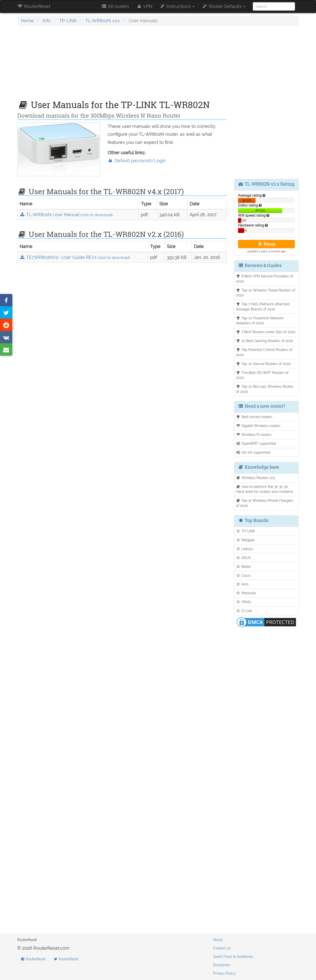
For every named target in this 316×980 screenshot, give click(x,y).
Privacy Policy (224, 973)
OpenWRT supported (256, 443)
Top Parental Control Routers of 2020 (264, 352)
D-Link (244, 611)
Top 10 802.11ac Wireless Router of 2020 (265, 389)
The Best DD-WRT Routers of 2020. (262, 375)
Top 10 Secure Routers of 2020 (264, 364)
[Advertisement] (122, 65)
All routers (115, 6)
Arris (242, 584)
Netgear (246, 540)
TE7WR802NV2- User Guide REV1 (75, 257)
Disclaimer (222, 965)
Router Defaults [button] (224, 6)
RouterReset (34, 6)
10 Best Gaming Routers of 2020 (265, 341)
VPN (144, 6)
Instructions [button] (177, 6)
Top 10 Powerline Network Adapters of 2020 (260, 321)
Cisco (243, 575)
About (218, 940)
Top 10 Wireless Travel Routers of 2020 (266, 293)
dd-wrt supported (253, 452)
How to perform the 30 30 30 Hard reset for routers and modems (265, 489)
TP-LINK (68, 21)
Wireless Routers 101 (256, 478)
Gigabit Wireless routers (258, 426)
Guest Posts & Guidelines (233, 957)
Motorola (246, 593)
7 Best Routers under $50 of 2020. (266, 332)
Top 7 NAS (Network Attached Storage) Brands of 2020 (263, 307)
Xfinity (244, 602)
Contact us (222, 948)
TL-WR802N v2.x (103, 21)
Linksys (245, 549)
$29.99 (266, 244)
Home (27, 21)
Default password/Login (137, 161)
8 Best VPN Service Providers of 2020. (265, 279)
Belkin (244, 567)
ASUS (244, 558)
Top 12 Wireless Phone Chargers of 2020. (265, 503)
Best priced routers (254, 417)
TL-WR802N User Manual (66, 215)
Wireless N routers (254, 434)
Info (47, 21)
